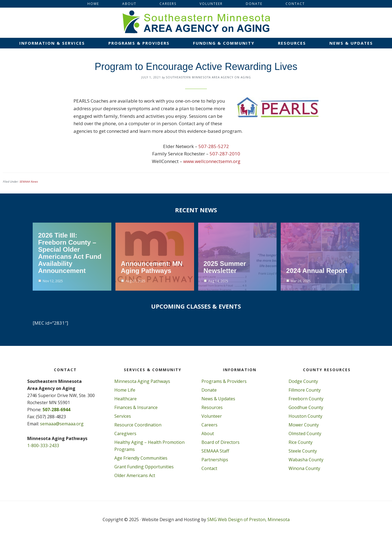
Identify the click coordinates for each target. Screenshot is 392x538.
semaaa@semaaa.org (62, 424)
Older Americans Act (135, 475)
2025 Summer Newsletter (225, 267)
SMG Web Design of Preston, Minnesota (248, 519)
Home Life (125, 390)
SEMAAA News (29, 182)
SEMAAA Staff (215, 451)
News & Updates (218, 399)
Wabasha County (306, 460)
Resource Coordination (138, 425)
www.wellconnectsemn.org (212, 161)
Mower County (304, 425)
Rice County (301, 442)
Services (123, 416)
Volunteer (212, 416)
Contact (209, 468)
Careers (209, 425)
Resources (212, 407)
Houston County (305, 416)
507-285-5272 (214, 146)
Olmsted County (305, 434)
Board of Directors (220, 442)
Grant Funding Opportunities (144, 467)
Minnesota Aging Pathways (142, 381)
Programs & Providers (224, 381)
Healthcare (125, 399)
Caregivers (125, 434)
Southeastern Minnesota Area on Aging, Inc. (196, 23)
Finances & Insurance (136, 407)
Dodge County (303, 381)
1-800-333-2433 (43, 445)
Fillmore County (305, 390)
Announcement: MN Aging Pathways (152, 267)
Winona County (304, 468)
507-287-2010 (225, 154)
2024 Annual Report (317, 271)
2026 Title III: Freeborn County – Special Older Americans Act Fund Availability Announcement (70, 253)
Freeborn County (306, 399)
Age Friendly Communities (141, 458)
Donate (209, 390)
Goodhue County (306, 407)
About (208, 434)
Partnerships (215, 460)
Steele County (303, 451)
